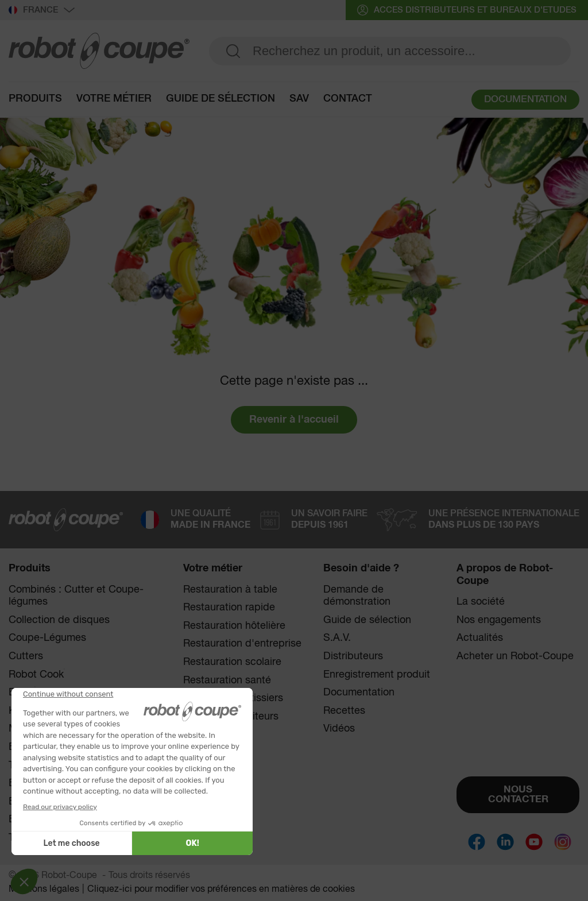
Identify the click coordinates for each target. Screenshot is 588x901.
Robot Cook (37, 674)
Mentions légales (44, 890)
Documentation (359, 693)
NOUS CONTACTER (518, 795)
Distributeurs (353, 656)
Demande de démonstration (357, 596)
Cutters (26, 656)
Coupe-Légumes (47, 638)
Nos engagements (499, 620)
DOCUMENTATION (525, 100)
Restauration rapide (229, 608)
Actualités (480, 638)
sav (299, 99)
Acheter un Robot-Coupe (515, 656)
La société (481, 602)
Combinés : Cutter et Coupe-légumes (76, 596)
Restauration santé (227, 680)
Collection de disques (59, 620)
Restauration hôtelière (234, 626)
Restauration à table (230, 590)
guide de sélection (220, 99)
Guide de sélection (367, 620)
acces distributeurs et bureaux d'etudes (467, 10)
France (42, 10)
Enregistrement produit (377, 675)
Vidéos (339, 729)
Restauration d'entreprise (242, 644)
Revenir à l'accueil (294, 420)
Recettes (344, 711)
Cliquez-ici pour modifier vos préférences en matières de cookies (221, 890)
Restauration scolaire (232, 662)
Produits (35, 99)
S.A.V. (337, 638)
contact (348, 99)
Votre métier (114, 99)
